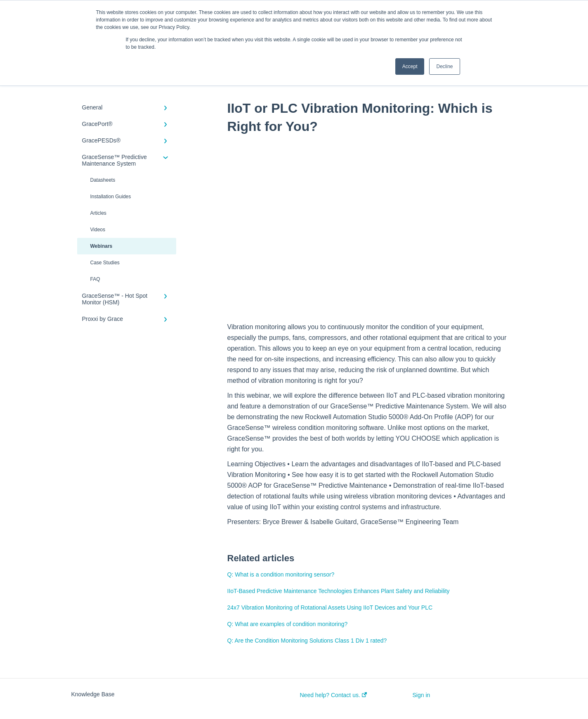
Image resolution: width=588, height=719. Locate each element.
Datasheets (103, 180)
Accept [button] (410, 66)
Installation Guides (111, 197)
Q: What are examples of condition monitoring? (288, 624)
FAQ (95, 279)
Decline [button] (444, 66)
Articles (98, 213)
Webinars (102, 246)
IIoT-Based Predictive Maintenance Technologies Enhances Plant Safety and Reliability (339, 591)
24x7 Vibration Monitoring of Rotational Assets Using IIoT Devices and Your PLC (330, 607)
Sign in (422, 695)
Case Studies (105, 263)
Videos (98, 230)
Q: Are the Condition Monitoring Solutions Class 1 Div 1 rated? (307, 641)
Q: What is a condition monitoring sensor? (281, 574)
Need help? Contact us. (333, 695)
